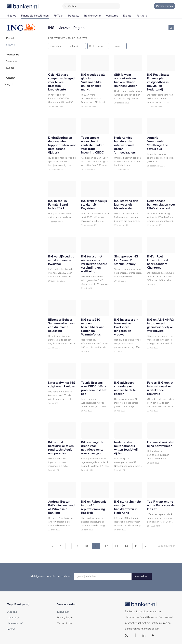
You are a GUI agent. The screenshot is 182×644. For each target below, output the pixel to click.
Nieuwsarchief (15, 623)
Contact (11, 77)
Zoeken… (71, 5)
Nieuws (11, 16)
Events (127, 16)
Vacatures (112, 16)
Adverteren (13, 618)
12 (110, 546)
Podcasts (74, 16)
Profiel (11, 38)
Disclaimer (63, 612)
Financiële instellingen (35, 16)
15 (142, 546)
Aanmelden (142, 576)
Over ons (12, 612)
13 (121, 546)
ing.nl (10, 83)
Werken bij (13, 54)
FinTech (58, 16)
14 (131, 546)
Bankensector (93, 16)
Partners (142, 16)
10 (89, 546)
